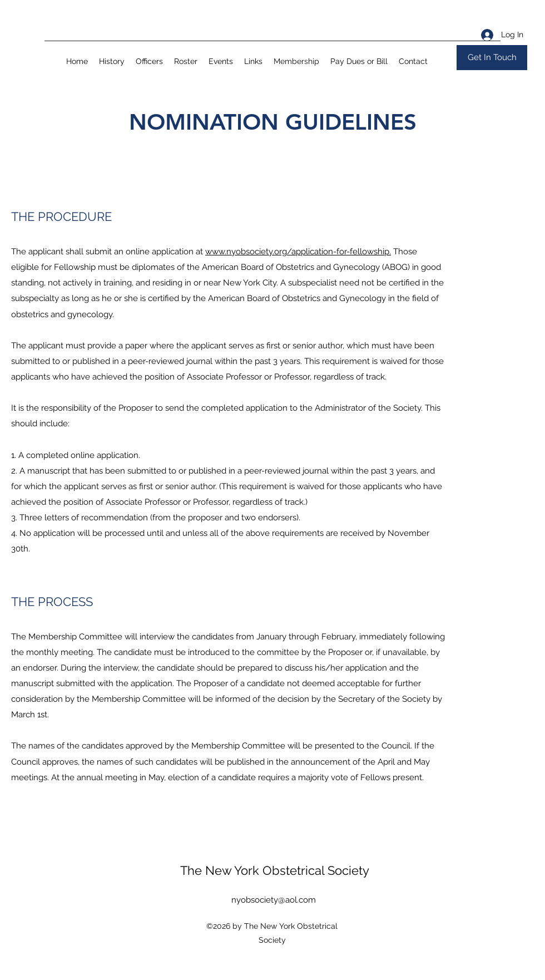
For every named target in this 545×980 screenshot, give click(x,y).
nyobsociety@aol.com (274, 900)
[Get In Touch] (492, 58)
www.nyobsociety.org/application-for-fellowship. (298, 252)
